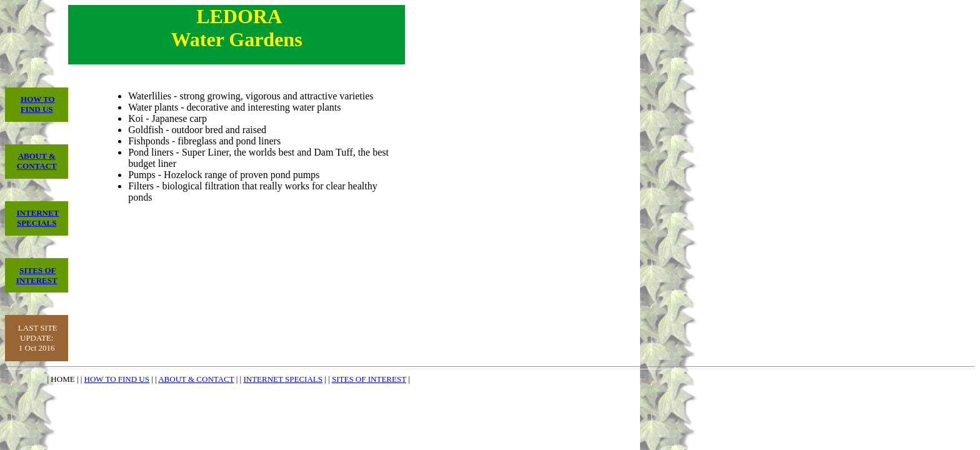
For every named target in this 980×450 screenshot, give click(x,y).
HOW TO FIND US (38, 104)
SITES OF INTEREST (37, 275)
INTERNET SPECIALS (37, 218)
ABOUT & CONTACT (37, 161)
